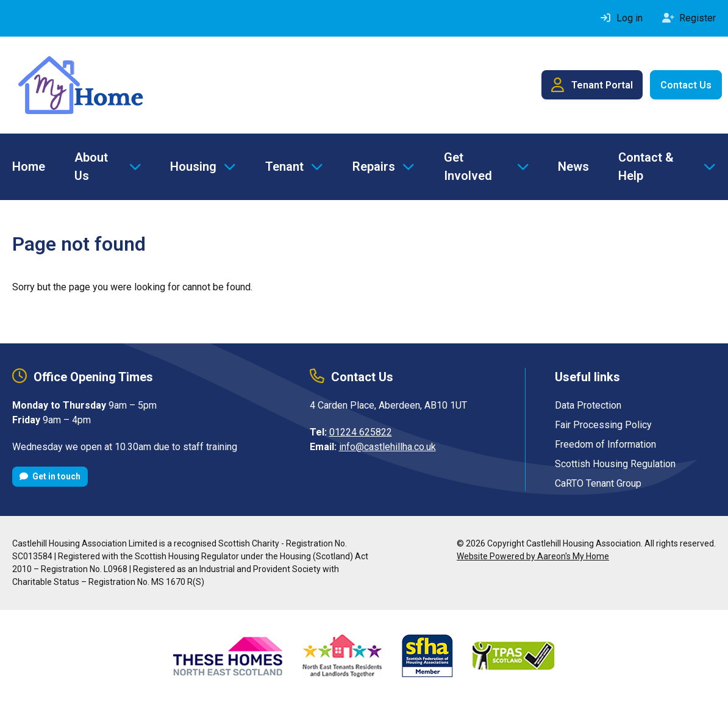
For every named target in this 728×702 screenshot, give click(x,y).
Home (29, 167)
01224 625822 (361, 432)
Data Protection (588, 405)
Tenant (284, 167)
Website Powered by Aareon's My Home (533, 556)
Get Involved (468, 167)
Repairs (374, 167)
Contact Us (686, 85)
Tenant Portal (592, 85)
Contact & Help (646, 167)
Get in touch (50, 476)
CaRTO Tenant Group (598, 483)
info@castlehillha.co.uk (387, 447)
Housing (193, 167)
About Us (91, 167)
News (573, 167)
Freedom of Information (605, 444)
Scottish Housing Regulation (615, 464)
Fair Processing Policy (603, 425)
